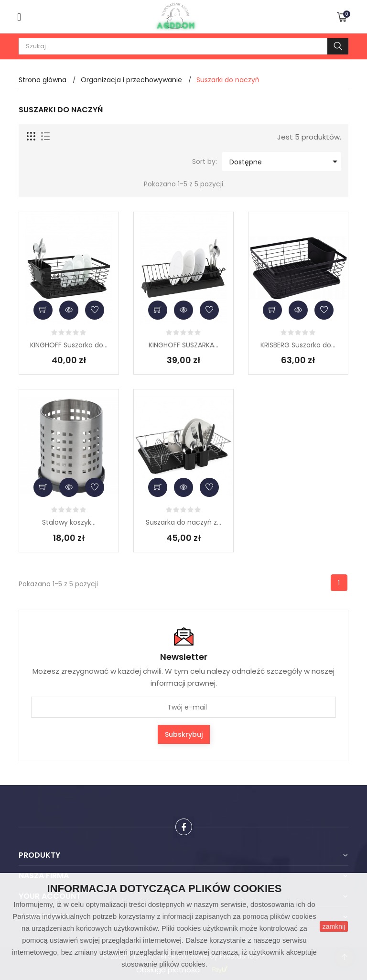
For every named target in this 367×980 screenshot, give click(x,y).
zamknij (334, 926)
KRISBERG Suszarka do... (298, 345)
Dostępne (285, 162)
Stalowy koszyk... (69, 522)
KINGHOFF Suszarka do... (69, 345)
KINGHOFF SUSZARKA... (183, 345)
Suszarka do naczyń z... (183, 522)
